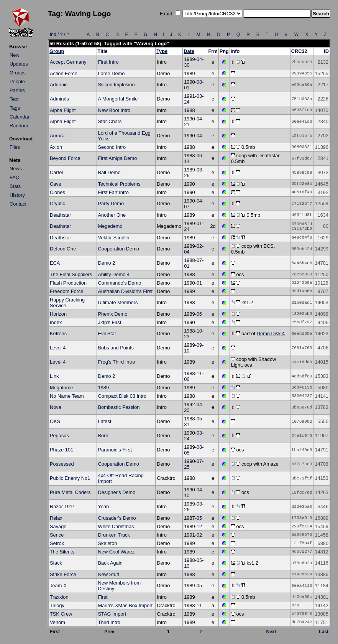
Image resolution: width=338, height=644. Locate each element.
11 (199, 373)
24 (187, 102)
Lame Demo (112, 73)
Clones (57, 192)
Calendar (20, 117)
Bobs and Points (116, 348)
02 (199, 246)
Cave (56, 184)
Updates (19, 64)
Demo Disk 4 (271, 334)
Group (57, 51)
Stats (15, 186)
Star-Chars (110, 121)
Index (56, 322)
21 (187, 124)
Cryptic (57, 203)
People (17, 82)
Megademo (110, 226)
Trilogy (57, 605)
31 (187, 424)
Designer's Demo (117, 492)
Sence (57, 535)
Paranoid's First (115, 450)
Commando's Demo (120, 283)
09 (199, 345)
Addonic (59, 85)
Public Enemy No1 (70, 478)
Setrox (57, 543)
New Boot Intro (114, 110)
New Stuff (109, 574)
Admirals (59, 99)
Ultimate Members (118, 302)
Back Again (110, 563)
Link (54, 376)
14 (187, 161)
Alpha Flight (63, 110)
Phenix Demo (113, 314)
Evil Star (107, 334)
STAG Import (112, 614)
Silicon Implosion (116, 85)
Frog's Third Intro (117, 362)
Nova (56, 407)
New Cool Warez (116, 552)
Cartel (56, 172)
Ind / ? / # (59, 35)
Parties (17, 90)
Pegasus (59, 436)
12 (199, 526)
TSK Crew (61, 614)
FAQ (15, 177)
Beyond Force (65, 158)
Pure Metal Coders (70, 492)
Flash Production (68, 283)
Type (162, 51)
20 (187, 410)
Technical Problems (119, 184)
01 (187, 88)
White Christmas (116, 526)
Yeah (104, 506)
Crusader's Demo (117, 518)
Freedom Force (66, 291)
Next (271, 632)
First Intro (108, 62)
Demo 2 (107, 263)
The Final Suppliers (71, 274)
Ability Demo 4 (114, 274)
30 (187, 65)
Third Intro (109, 622)
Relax (56, 518)
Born (103, 436)
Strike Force (63, 574)
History (17, 195)
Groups (18, 73)
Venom (57, 622)
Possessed (62, 464)
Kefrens (58, 334)
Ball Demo (109, 172)
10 (199, 331)
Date (189, 51)
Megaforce (61, 388)
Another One (112, 215)
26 (187, 175)
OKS (55, 421)
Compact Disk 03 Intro (122, 396)
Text (14, 99)
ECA (55, 263)
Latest (105, 421)
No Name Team (67, 396)
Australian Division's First (126, 291)
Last (324, 632)
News (16, 169)
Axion (56, 147)
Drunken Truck (114, 535)
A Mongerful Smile (118, 99)
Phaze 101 (62, 450)
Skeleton (108, 543)
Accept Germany (68, 62)
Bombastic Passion (119, 407)
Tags (15, 108)
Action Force (64, 73)
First (103, 597)
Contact (18, 204)
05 (199, 419)
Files (15, 147)
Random (19, 126)
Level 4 (58, 348)
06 (199, 156)
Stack (56, 563)
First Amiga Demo (118, 158)
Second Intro (112, 147)
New (15, 55)
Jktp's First (110, 322)
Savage (58, 526)
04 (199, 59)
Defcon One (63, 249)
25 (187, 467)
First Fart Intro (113, 192)
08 (199, 82)
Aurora (57, 136)
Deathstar (60, 215)
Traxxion (59, 597)
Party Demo (111, 203)
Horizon (58, 314)
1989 (103, 388)
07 (187, 207)
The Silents (62, 552)
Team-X (58, 586)
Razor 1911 (62, 506)
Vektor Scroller (114, 238)
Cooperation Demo (119, 249)
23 (187, 337)
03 (199, 96)
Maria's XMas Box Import (126, 605)
